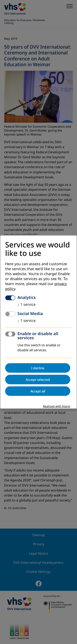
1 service (26, 305)
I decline (38, 368)
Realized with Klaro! (57, 406)
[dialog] (38, 322)
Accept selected (38, 380)
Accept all (38, 391)
